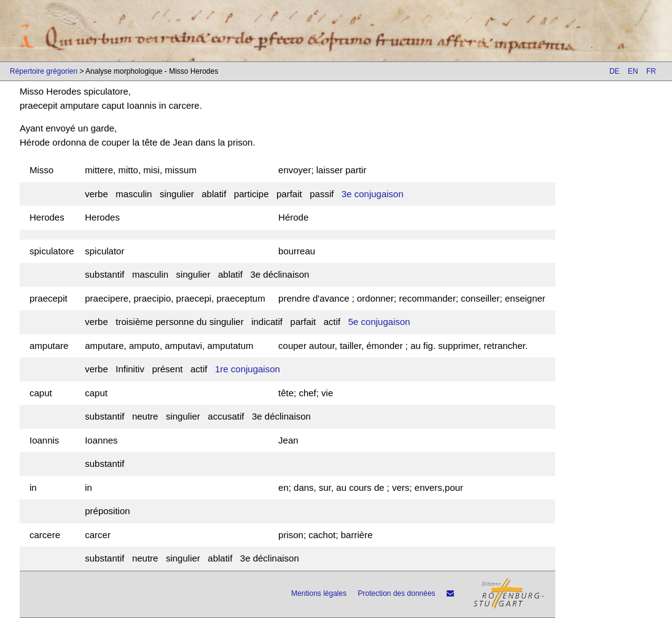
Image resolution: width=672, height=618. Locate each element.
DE (615, 71)
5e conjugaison (379, 322)
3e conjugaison (373, 194)
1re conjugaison (248, 369)
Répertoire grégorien (44, 71)
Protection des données (397, 593)
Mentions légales (319, 593)
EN (633, 71)
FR (651, 71)
